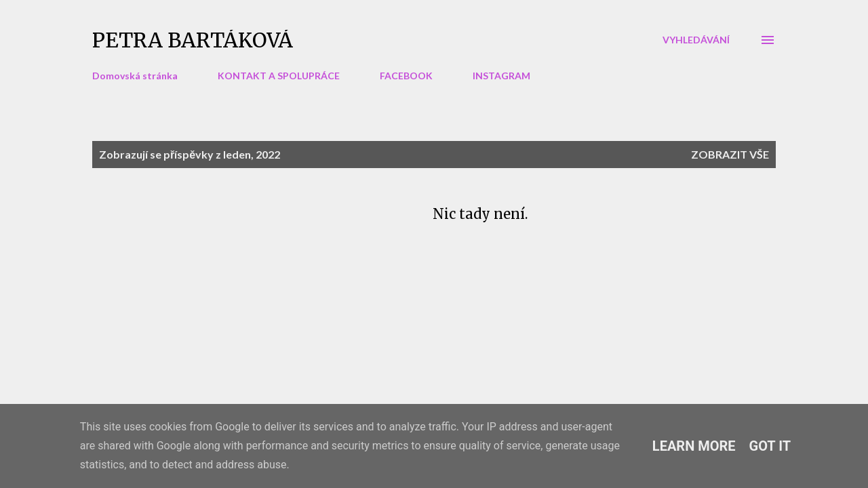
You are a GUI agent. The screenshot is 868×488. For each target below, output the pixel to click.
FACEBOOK (406, 76)
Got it (770, 446)
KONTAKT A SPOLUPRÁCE (279, 76)
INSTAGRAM (501, 76)
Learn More (694, 446)
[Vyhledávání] (696, 40)
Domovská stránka (135, 76)
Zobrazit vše (730, 154)
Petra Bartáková (193, 40)
